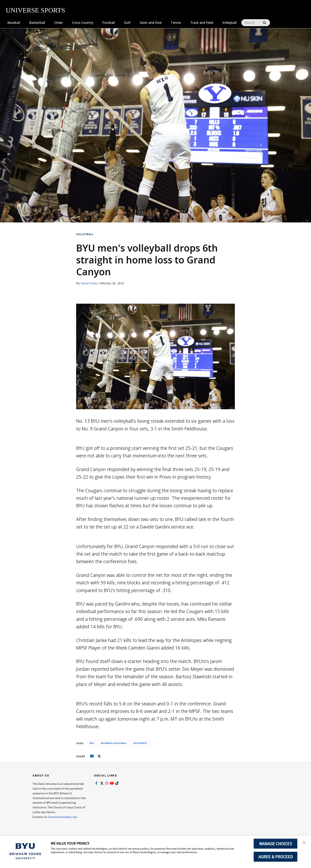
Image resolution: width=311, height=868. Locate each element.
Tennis (176, 23)
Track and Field (202, 23)
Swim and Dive (151, 23)
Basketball (37, 23)
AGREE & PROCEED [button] (276, 857)
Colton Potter (90, 283)
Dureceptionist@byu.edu (64, 817)
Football (109, 23)
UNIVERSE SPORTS (35, 10)
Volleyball (229, 23)
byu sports (140, 743)
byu (92, 743)
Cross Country (83, 23)
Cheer (59, 23)
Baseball (14, 23)
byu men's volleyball (114, 743)
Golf (127, 23)
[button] (304, 843)
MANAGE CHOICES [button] (276, 844)
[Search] (256, 23)
